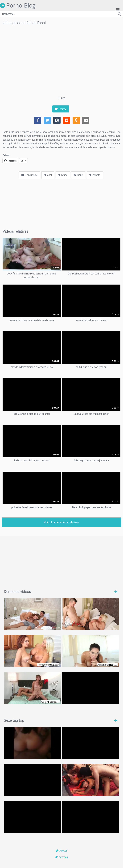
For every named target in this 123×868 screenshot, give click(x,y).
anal (48, 175)
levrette (95, 175)
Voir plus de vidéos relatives (62, 522)
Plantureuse (29, 175)
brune (63, 175)
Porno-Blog (18, 5)
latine (78, 175)
